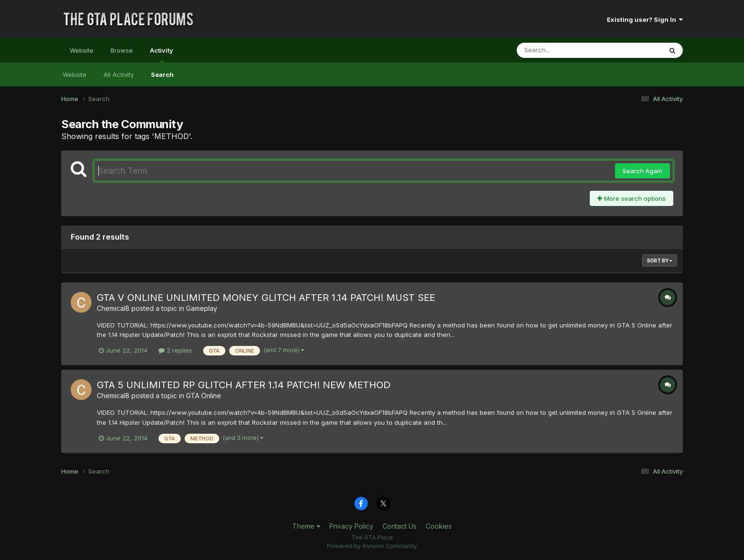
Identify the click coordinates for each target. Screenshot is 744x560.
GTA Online (204, 396)
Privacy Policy (351, 526)
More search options (632, 198)
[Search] (563, 50)
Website (82, 50)
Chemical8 (113, 308)
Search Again (642, 171)
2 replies (175, 350)
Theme (306, 526)
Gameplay (202, 308)
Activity (162, 55)
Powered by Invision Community (372, 546)
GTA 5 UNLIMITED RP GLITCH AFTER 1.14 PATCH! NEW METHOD (244, 385)
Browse (122, 50)
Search (162, 75)
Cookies (439, 526)
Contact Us (400, 526)
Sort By (660, 261)
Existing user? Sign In (645, 19)
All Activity (119, 75)
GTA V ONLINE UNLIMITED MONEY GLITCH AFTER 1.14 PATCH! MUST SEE (266, 298)
